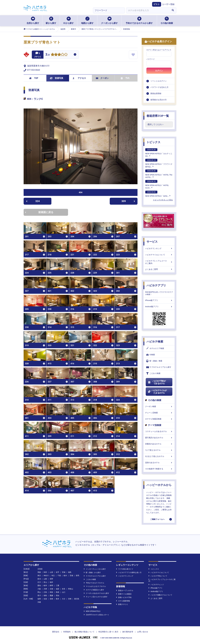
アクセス (79, 78)
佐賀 (45, 599)
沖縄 (39, 602)
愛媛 (51, 596)
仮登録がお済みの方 (159, 100)
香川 (39, 596)
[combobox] (148, 10)
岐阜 (45, 586)
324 (33, 201)
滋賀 (57, 589)
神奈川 (46, 576)
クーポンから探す (109, 21)
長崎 (51, 599)
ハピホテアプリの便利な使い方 (129, 573)
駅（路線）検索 (154, 361)
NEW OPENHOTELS (92, 611)
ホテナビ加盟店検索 (159, 419)
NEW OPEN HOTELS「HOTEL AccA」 (157, 184)
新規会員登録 (156, 93)
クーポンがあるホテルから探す (96, 593)
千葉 (59, 576)
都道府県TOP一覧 (158, 116)
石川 (39, 582)
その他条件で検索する (159, 469)
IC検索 (151, 355)
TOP (34, 78)
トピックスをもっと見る (163, 200)
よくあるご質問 (159, 269)
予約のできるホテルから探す (139, 21)
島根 (57, 592)
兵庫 (45, 589)
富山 (45, 582)
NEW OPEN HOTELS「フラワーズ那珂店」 (159, 163)
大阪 (39, 589)
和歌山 (71, 589)
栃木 (65, 576)
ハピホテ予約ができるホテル (157, 382)
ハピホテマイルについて (159, 255)
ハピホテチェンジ (156, 585)
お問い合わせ (143, 632)
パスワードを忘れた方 (159, 87)
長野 (51, 579)
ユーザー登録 (168, 4)
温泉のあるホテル (159, 463)
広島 (45, 592)
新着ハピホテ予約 (124, 597)
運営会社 (56, 632)
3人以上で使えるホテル (159, 456)
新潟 (39, 579)
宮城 (64, 572)
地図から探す (87, 21)
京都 (51, 589)
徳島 (45, 596)
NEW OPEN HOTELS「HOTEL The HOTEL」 (159, 174)
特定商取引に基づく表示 (108, 632)
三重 (57, 586)
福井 (51, 582)
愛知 (39, 586)
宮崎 (70, 599)
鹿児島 (77, 599)
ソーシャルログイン (159, 81)
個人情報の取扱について (85, 632)
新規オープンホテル (125, 591)
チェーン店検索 (159, 413)
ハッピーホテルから (159, 485)
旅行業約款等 (128, 632)
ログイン (159, 71)
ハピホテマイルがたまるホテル (157, 392)
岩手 (57, 572)
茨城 (71, 576)
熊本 (57, 599)
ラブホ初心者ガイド (125, 569)
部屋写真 (57, 78)
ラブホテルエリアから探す (159, 367)
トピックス (153, 142)
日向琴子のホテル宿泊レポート (96, 615)
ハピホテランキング (159, 248)
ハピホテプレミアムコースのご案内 (159, 262)
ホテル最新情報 (123, 601)
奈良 (64, 589)
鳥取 (51, 592)
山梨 (45, 579)
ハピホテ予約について (158, 576)
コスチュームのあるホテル (159, 431)
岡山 (39, 592)
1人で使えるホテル (159, 450)
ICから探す (68, 21)
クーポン (102, 78)
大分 (64, 599)
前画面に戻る (39, 212)
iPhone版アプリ (159, 300)
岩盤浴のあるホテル (159, 444)
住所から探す (33, 21)
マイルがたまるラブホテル (95, 586)
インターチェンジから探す (95, 569)
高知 (57, 596)
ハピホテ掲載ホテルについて (160, 595)
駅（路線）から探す (92, 573)
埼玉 (53, 576)
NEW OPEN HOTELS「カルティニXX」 (159, 153)
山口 (64, 592)
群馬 (77, 576)
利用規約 (67, 632)
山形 (51, 572)
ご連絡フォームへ (157, 519)
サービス (152, 242)
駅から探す (51, 21)
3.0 (47, 55)
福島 (70, 572)
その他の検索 (167, 21)
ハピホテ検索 (155, 342)
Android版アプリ (159, 307)
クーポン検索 (159, 406)
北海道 (40, 569)
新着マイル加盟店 (124, 594)
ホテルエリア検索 (155, 348)
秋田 (45, 572)
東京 (39, 576)
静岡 (51, 586)
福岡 (39, 599)
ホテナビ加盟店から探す (94, 590)
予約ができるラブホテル (94, 583)
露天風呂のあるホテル (159, 438)
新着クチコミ (122, 604)
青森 (39, 572)
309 (128, 201)
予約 (125, 78)
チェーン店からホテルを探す (96, 597)
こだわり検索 (153, 373)
